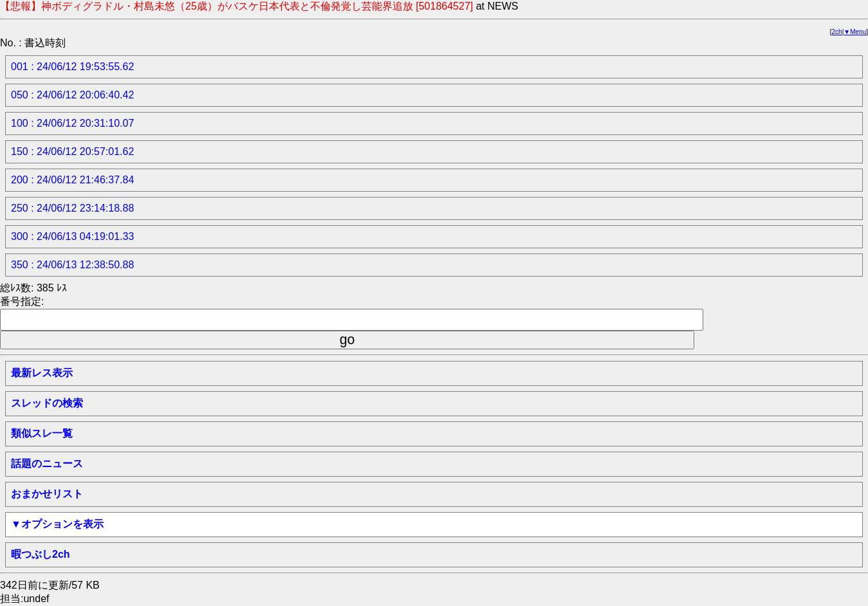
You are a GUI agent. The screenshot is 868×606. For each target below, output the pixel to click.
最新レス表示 (42, 373)
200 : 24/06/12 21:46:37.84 (72, 180)
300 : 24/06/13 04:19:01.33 (72, 236)
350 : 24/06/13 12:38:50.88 (72, 265)
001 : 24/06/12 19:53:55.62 (72, 67)
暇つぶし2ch (41, 554)
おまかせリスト (47, 494)
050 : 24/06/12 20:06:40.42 (72, 95)
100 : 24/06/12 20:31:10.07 (72, 123)
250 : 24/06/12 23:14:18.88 (72, 208)
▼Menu (855, 32)
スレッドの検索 (47, 403)
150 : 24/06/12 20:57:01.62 (72, 151)
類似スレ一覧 (42, 433)
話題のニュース (47, 464)
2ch (837, 32)
